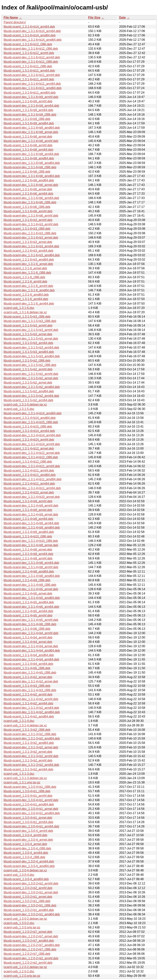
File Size (94, 18)
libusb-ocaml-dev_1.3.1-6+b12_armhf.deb (32, 57)
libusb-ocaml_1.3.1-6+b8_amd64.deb (29, 158)
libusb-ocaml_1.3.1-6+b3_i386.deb (27, 229)
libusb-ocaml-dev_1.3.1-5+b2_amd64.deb (32, 387)
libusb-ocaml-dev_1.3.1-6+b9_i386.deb (30, 115)
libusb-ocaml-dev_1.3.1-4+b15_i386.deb (31, 422)
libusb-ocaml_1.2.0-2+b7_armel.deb (28, 932)
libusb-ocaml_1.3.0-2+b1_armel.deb (28, 897)
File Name (11, 18)
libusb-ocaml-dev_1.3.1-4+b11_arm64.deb (32, 488)
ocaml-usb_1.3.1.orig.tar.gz (22, 782)
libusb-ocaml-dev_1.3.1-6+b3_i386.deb (30, 233)
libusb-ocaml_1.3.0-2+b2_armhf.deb (28, 888)
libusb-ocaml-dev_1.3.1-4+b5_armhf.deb (31, 620)
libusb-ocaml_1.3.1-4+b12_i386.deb (28, 462)
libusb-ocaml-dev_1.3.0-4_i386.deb (27, 848)
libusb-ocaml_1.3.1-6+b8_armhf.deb (28, 145)
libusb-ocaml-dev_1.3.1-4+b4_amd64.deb (32, 651)
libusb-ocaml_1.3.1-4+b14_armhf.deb (29, 440)
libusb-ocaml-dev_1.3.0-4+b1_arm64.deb (31, 826)
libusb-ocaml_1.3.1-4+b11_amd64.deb (30, 475)
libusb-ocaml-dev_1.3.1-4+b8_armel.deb (31, 545)
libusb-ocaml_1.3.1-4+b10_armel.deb (29, 492)
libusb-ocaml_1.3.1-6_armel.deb (25, 268)
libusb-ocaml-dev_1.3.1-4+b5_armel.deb (31, 589)
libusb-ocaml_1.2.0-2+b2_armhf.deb (28, 963)
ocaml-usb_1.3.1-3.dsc (19, 774)
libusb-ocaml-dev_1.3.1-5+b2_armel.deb (31, 378)
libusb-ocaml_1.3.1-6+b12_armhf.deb (29, 53)
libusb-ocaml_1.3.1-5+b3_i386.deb (27, 317)
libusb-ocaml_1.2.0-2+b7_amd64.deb (29, 941)
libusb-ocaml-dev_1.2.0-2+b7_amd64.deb (32, 945)
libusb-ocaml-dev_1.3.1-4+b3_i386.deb (30, 690)
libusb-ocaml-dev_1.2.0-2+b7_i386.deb (30, 949)
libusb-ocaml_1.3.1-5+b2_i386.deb (27, 361)
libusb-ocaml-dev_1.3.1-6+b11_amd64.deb (33, 88)
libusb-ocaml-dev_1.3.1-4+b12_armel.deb (32, 453)
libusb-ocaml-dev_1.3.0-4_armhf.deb (28, 831)
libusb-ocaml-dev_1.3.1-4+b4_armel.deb (31, 646)
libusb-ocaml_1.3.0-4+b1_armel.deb (28, 818)
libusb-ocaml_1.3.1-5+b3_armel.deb (28, 334)
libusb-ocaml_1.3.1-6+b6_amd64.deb (29, 180)
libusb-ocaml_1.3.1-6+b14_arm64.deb (29, 27)
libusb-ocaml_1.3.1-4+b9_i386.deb (27, 580)
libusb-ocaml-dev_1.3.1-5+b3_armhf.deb (31, 330)
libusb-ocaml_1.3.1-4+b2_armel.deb (28, 677)
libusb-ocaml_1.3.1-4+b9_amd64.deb (29, 532)
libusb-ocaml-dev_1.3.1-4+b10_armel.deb (32, 497)
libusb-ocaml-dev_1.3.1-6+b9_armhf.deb (31, 97)
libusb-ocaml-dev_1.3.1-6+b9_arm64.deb (31, 106)
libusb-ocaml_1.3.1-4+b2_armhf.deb (28, 694)
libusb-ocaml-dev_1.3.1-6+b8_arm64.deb (31, 154)
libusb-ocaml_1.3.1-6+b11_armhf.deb (29, 79)
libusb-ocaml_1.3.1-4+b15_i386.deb (28, 427)
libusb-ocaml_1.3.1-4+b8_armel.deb (28, 550)
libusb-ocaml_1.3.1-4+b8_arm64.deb (28, 554)
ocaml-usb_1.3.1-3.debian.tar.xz (25, 778)
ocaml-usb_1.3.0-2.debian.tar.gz (25, 919)
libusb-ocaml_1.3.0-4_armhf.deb (25, 835)
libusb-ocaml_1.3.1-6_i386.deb (24, 277)
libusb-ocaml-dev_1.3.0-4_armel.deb (28, 840)
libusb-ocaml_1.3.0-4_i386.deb (24, 857)
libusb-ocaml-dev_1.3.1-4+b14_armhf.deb (32, 444)
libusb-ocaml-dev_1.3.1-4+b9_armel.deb (31, 514)
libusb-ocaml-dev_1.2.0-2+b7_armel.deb (31, 936)
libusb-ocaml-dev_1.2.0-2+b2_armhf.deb (31, 958)
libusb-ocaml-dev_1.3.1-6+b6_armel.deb (31, 185)
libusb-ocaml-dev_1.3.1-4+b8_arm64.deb (31, 563)
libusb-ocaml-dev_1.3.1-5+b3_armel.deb (31, 339)
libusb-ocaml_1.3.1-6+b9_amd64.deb (29, 123)
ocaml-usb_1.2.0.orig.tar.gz (22, 976)
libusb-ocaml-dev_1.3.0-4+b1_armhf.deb (31, 800)
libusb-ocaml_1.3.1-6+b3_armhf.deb (28, 220)
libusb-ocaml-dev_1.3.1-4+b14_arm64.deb (32, 435)
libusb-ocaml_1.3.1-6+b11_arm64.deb (29, 71)
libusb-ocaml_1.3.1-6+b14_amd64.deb (30, 35)
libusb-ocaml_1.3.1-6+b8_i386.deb (27, 172)
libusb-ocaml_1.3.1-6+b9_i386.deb (27, 119)
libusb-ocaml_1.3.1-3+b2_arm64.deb (28, 769)
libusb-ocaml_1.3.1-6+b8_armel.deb (28, 137)
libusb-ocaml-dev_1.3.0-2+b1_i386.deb (30, 905)
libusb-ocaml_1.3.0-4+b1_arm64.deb (28, 822)
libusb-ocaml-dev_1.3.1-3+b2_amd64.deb (32, 738)
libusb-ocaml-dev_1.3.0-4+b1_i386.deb (30, 787)
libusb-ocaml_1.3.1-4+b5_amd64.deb (29, 602)
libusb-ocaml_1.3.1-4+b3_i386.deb (27, 686)
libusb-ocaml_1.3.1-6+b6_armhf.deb (28, 211)
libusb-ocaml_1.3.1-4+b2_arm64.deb (28, 703)
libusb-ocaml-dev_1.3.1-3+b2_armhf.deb (31, 756)
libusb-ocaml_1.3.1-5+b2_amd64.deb (29, 391)
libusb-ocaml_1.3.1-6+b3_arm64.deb (28, 251)
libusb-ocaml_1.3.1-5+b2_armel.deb (28, 383)
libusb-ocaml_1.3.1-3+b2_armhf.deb (28, 760)
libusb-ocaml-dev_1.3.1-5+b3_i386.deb (30, 321)
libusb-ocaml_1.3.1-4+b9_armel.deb (28, 510)
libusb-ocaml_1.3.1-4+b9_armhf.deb (28, 501)
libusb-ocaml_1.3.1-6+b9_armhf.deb (28, 101)
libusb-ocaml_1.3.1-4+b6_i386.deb (27, 629)
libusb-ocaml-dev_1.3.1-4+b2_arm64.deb (31, 708)
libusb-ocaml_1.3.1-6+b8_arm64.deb (28, 150)
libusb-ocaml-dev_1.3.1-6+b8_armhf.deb (31, 141)
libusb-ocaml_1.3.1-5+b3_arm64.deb (28, 343)
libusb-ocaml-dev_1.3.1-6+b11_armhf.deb (32, 75)
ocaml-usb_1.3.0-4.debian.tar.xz (25, 870)
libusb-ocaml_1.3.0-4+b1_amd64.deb (29, 804)
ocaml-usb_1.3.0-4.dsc (19, 875)
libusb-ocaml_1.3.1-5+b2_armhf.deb (28, 369)
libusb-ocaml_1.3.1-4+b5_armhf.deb (28, 615)
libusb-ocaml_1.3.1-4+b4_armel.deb (28, 642)
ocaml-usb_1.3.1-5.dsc (19, 409)
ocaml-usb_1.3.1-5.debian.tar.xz (25, 405)
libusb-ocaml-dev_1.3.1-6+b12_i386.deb (31, 49)
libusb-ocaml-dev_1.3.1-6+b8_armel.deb (31, 132)
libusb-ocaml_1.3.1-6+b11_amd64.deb (30, 93)
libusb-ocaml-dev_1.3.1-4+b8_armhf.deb (31, 567)
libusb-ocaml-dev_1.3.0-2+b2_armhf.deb (31, 883)
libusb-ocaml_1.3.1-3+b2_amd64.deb (29, 743)
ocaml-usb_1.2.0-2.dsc (19, 971)
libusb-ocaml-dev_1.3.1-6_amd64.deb (29, 290)
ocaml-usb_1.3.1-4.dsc (19, 721)
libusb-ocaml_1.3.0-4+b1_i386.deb (27, 791)
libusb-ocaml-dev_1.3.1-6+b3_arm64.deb (31, 246)
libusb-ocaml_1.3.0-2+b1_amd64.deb (29, 910)
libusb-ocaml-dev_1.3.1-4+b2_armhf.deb (31, 699)
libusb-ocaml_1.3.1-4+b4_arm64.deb (28, 664)
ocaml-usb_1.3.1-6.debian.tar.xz (25, 312)
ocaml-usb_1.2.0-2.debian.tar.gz (25, 967)
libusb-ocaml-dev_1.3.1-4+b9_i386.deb (30, 585)
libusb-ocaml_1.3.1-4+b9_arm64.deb (28, 519)
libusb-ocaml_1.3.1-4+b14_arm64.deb (29, 431)
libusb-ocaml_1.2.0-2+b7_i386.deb (27, 954)
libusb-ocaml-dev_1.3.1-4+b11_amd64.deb (33, 479)
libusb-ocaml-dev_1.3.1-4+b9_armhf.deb (31, 506)
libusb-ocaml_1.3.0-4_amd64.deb (26, 879)
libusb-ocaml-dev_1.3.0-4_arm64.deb (29, 861)
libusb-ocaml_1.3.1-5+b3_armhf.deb (28, 325)
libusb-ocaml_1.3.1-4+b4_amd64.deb (29, 655)
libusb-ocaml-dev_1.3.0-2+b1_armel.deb (31, 892)
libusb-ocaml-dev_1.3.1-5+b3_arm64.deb (31, 347)
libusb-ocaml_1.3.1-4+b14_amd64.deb (30, 418)
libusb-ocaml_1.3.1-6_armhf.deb (25, 282)
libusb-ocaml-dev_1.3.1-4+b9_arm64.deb (31, 523)
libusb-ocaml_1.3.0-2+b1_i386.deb (27, 901)
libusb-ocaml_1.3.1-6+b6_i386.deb (27, 207)
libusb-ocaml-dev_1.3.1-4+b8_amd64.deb (32, 576)
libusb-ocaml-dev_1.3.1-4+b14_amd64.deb (33, 413)
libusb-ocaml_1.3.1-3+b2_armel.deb (28, 752)
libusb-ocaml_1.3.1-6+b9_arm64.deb (28, 110)
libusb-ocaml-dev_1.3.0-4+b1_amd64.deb (32, 813)
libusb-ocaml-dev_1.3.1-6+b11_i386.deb (31, 62)
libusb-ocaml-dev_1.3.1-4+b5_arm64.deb (31, 607)
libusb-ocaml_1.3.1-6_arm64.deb (26, 299)
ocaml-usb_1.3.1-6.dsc (19, 308)
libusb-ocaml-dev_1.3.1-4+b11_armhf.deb (32, 466)
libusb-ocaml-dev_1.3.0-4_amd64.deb (29, 866)
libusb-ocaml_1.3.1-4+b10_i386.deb (28, 536)
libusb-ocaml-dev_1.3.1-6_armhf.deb (28, 286)
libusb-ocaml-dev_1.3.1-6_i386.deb (27, 273)
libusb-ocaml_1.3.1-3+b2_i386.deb (27, 730)
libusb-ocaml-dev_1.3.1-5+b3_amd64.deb (32, 356)
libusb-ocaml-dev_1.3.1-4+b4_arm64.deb (31, 659)
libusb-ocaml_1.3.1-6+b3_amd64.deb (29, 260)
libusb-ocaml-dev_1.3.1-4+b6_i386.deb (30, 624)
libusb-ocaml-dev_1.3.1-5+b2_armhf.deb (31, 374)
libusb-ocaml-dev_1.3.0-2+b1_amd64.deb (32, 914)
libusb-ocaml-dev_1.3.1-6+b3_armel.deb (31, 238)
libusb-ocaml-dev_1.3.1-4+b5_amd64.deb (32, 598)
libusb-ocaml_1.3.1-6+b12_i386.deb (28, 44)
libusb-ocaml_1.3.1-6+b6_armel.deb (28, 189)
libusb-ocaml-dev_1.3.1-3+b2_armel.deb (31, 747)
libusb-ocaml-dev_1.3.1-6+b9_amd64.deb (32, 128)
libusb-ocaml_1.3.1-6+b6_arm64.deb (28, 194)
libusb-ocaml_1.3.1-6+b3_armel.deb (28, 242)
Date (122, 18)
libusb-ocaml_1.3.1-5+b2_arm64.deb (28, 400)
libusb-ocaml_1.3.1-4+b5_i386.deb (27, 668)
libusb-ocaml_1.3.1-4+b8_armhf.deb (28, 558)
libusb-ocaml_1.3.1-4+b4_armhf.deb (28, 637)
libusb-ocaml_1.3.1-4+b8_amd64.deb (29, 571)
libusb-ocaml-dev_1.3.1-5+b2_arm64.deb (31, 396)
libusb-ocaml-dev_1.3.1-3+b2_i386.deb (30, 734)
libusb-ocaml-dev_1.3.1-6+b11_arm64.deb (32, 84)
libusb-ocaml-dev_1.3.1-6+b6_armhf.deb (31, 216)
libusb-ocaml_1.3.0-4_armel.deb (25, 844)
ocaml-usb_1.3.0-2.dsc (19, 923)
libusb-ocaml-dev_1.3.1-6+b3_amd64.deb (32, 255)
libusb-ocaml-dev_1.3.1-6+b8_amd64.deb (32, 163)
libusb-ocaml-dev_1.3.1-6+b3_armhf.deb (31, 224)
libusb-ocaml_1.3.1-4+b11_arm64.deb (29, 484)
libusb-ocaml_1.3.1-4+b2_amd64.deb (29, 716)
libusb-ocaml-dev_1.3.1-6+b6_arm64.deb (31, 198)
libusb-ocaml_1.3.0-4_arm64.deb (26, 853)
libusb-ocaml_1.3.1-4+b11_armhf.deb (29, 470)
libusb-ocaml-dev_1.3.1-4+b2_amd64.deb (32, 712)
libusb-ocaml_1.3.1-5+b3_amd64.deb (29, 352)
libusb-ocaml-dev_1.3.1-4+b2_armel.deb (31, 681)
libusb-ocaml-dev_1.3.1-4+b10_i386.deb (31, 541)
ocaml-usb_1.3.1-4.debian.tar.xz (25, 725)
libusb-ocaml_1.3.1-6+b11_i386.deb (28, 66)
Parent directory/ (15, 22)
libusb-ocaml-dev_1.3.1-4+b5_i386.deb (30, 673)
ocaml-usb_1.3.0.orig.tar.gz (22, 927)
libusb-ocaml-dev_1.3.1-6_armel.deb (28, 264)
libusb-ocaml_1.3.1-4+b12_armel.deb (29, 448)
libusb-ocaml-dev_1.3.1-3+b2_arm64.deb (31, 765)
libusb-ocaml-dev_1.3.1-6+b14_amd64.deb (33, 40)
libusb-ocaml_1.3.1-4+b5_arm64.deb (28, 611)
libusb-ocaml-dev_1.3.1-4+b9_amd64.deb (32, 528)
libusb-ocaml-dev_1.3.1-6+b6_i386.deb (30, 202)
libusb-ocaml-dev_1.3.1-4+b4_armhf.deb (31, 633)
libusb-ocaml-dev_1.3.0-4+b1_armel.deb (31, 809)
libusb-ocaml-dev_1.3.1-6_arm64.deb (29, 304)
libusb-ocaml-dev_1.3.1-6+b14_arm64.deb (32, 31)
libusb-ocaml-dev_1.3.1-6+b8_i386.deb (30, 167)
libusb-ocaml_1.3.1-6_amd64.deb (26, 295)
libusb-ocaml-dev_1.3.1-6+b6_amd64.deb (32, 176)
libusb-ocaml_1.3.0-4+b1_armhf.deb (28, 796)
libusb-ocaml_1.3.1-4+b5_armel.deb (28, 593)
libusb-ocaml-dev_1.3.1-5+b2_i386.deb (30, 365)
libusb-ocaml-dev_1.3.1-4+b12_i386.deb (31, 457)
